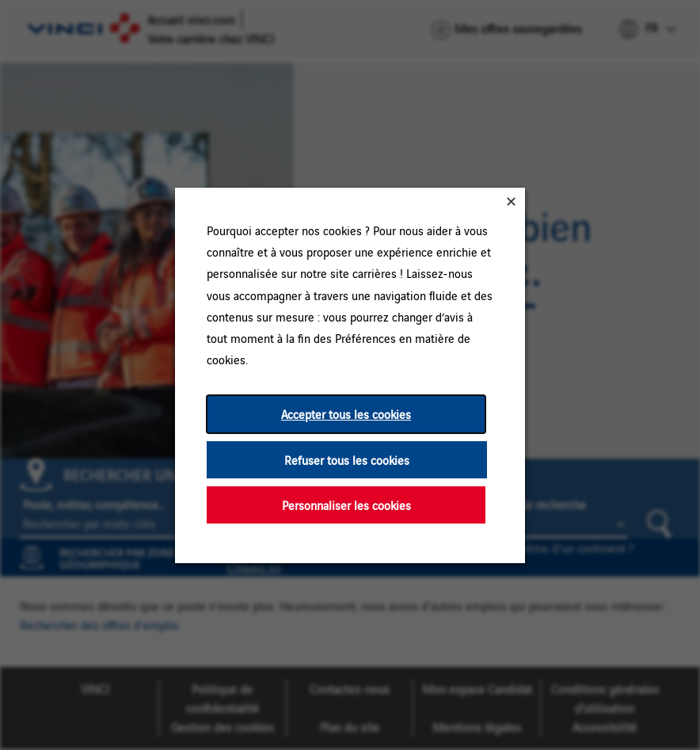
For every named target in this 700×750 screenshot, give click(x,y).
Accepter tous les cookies (346, 414)
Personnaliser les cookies (346, 504)
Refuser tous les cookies (347, 459)
